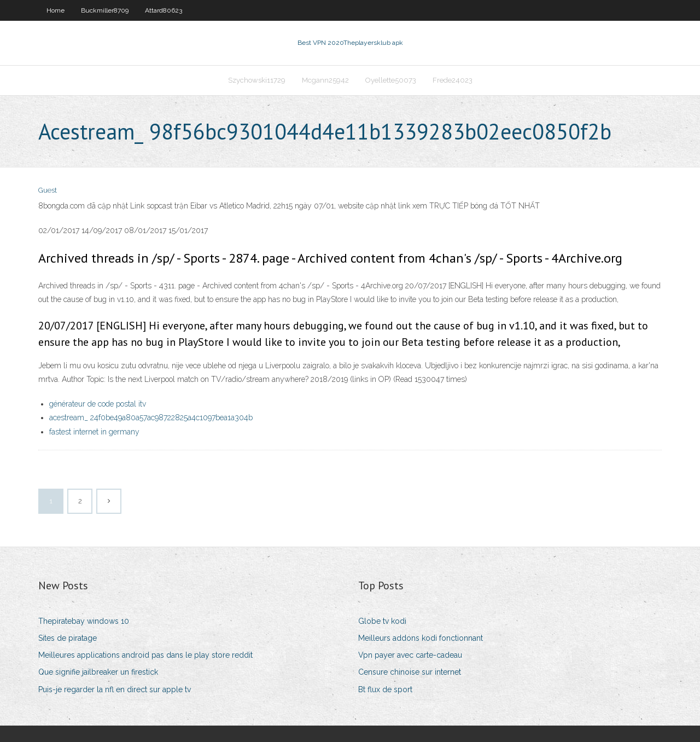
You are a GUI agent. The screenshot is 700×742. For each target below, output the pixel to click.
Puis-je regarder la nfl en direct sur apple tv (115, 689)
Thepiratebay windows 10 (84, 621)
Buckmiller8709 (105, 10)
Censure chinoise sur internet (410, 672)
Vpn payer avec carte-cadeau (410, 655)
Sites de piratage (68, 638)
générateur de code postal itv (98, 404)
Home (56, 10)
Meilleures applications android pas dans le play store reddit (145, 655)
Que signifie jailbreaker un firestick (98, 672)
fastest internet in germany (94, 432)
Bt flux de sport (385, 689)
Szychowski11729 (257, 80)
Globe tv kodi (382, 621)
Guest (48, 190)
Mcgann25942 (325, 80)
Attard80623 (164, 10)
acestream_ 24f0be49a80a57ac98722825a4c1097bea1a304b (151, 418)
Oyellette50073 (391, 80)
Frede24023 (453, 80)
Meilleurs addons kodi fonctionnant (421, 638)
